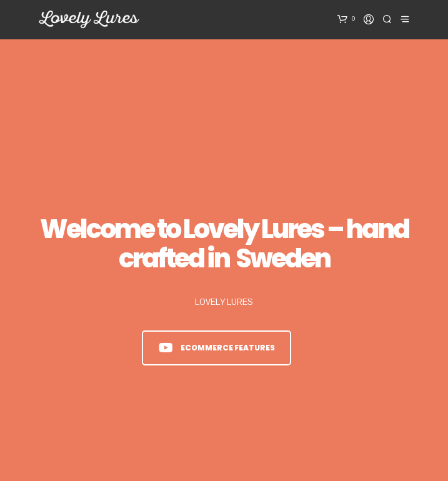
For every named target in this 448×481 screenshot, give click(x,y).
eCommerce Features (217, 348)
